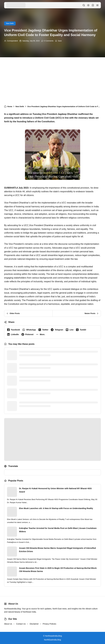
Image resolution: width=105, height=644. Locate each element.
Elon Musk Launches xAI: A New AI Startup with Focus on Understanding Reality (56, 508)
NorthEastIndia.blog (52, 640)
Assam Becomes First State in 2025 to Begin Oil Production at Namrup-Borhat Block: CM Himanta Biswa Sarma (58, 570)
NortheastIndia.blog (53, 636)
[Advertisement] (52, 80)
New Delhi (10, 23)
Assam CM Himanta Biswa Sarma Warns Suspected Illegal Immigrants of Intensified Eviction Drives (57, 550)
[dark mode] (88, 5)
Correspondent (12, 41)
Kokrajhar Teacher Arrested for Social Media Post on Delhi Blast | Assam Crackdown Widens (58, 530)
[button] (97, 5)
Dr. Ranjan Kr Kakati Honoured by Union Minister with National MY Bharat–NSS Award (55, 490)
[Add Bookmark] (58, 41)
